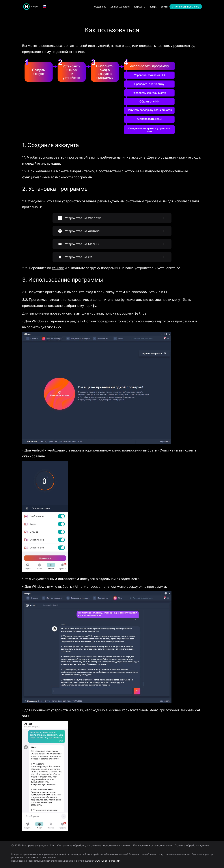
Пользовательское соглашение (153, 845)
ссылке (58, 268)
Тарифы (153, 7)
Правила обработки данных (192, 845)
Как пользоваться (120, 7)
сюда (126, 46)
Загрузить (139, 7)
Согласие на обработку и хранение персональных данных (94, 845)
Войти (164, 7)
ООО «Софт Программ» (107, 861)
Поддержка (99, 7)
